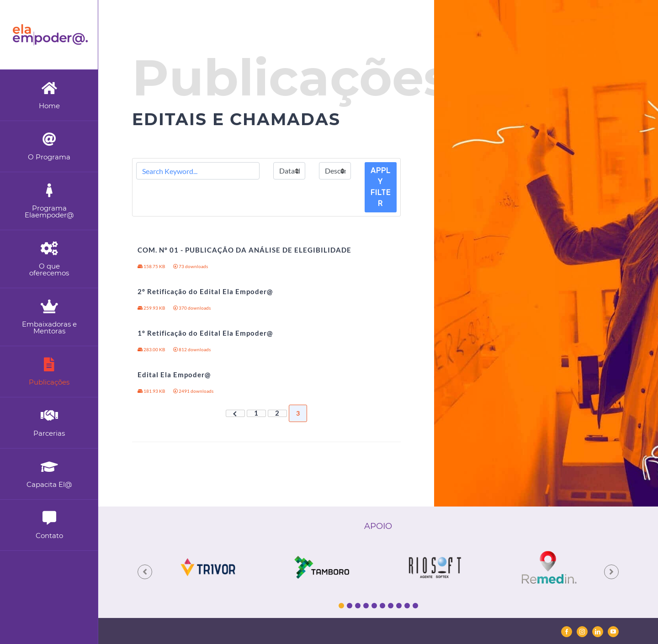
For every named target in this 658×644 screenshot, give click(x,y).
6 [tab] (382, 606)
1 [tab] (341, 606)
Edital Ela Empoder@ (174, 375)
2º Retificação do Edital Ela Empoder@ (205, 291)
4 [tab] (366, 606)
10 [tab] (415, 606)
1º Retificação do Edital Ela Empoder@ (205, 333)
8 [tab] (399, 606)
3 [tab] (358, 606)
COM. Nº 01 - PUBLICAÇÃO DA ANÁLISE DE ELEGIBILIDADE (244, 250)
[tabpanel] (208, 567)
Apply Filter (381, 187)
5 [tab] (374, 606)
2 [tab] (350, 606)
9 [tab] (407, 606)
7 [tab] (391, 606)
